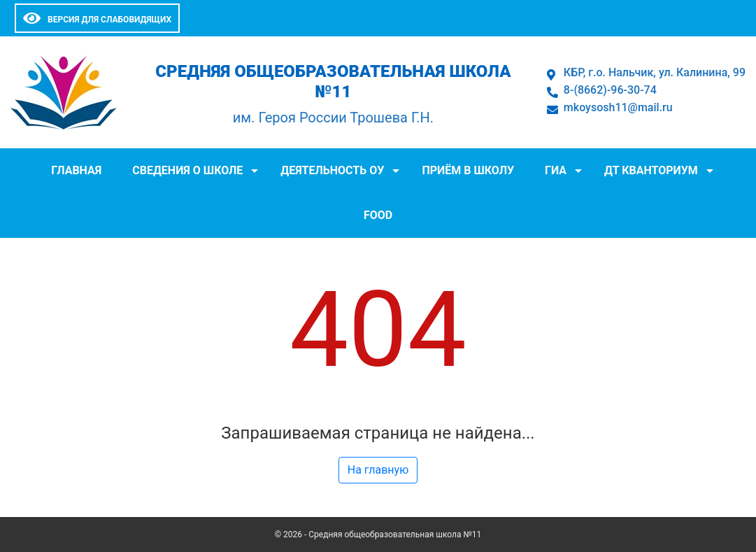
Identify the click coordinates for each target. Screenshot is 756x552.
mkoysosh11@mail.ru (618, 107)
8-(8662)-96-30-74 (610, 90)
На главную (378, 470)
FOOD (378, 215)
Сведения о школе (187, 170)
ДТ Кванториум (651, 170)
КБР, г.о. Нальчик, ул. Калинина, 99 (655, 72)
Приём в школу (468, 170)
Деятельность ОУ (332, 170)
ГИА (556, 170)
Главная (76, 170)
